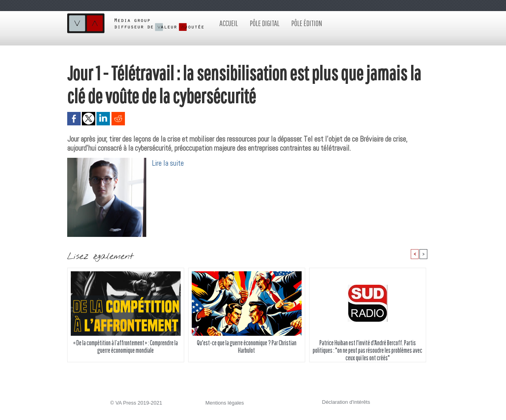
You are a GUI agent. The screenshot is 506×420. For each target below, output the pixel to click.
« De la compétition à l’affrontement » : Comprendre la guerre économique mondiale (126, 346)
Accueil (229, 23)
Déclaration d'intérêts (346, 402)
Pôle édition (307, 23)
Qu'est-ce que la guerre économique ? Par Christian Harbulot (247, 346)
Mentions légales (225, 403)
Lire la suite (168, 163)
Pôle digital (265, 23)
